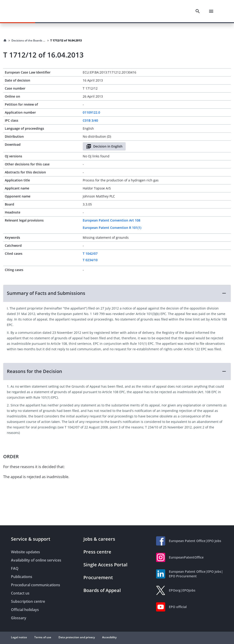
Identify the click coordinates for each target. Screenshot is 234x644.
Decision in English (104, 146)
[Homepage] (5, 41)
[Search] (198, 11)
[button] (117, 293)
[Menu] (211, 11)
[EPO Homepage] (29, 11)
